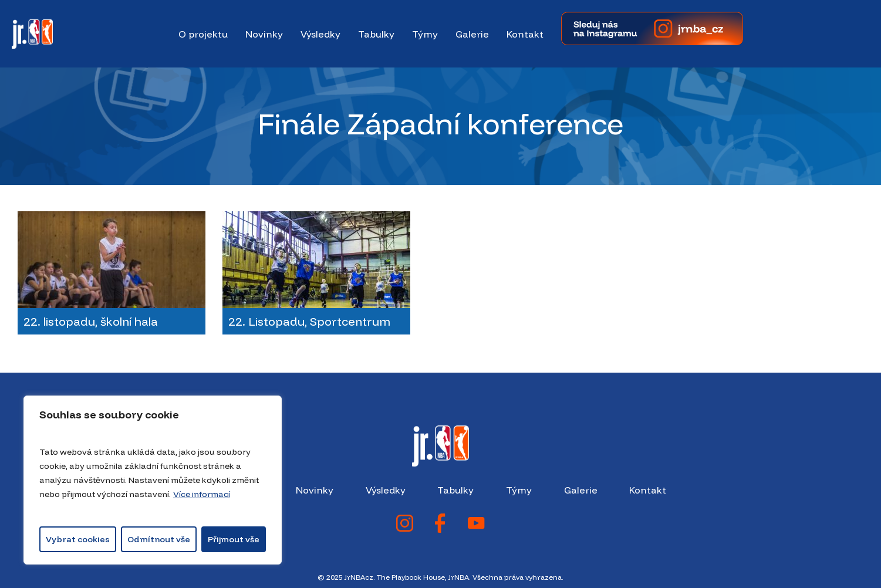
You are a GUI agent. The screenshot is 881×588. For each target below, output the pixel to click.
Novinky (315, 490)
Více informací (202, 494)
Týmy (519, 490)
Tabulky (455, 490)
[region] (153, 480)
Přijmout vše (234, 539)
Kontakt (648, 490)
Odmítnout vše (159, 539)
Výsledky (386, 490)
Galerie (581, 490)
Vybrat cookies (78, 539)
